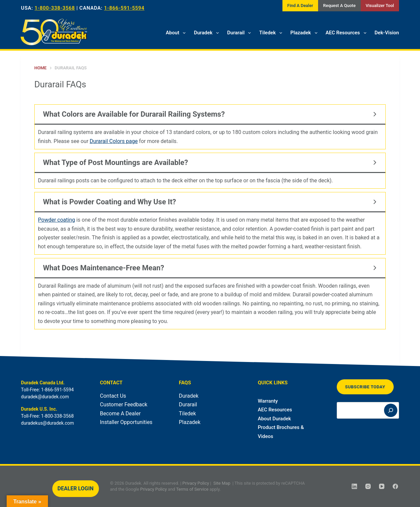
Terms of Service (192, 489)
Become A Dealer (120, 413)
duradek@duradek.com (45, 397)
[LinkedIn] (354, 486)
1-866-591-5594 (124, 8)
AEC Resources (347, 33)
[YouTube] (382, 486)
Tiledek (272, 33)
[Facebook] (395, 486)
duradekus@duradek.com (47, 423)
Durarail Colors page (114, 141)
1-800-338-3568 (55, 8)
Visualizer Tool (380, 5)
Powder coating (56, 220)
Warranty (268, 401)
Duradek (208, 33)
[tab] (210, 127)
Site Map (222, 483)
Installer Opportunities (126, 422)
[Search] (391, 410)
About (177, 33)
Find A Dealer (300, 5)
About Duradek (274, 419)
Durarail (240, 33)
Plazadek (305, 33)
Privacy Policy (196, 483)
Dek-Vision (387, 33)
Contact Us (113, 396)
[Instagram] (368, 486)
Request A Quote (339, 5)
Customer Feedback (124, 404)
